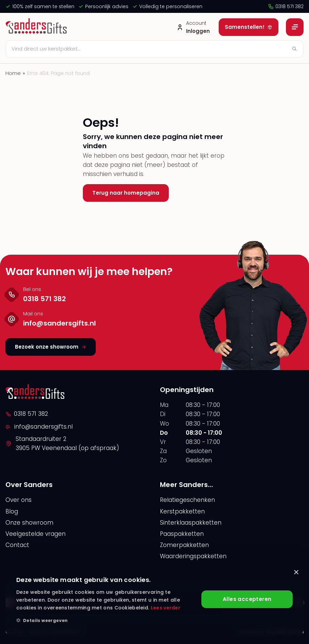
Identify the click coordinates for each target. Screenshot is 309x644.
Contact (17, 545)
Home (13, 73)
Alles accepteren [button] (247, 599)
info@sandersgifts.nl (39, 427)
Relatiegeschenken (187, 500)
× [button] (296, 573)
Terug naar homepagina (126, 193)
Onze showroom (29, 523)
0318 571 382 (286, 6)
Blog (12, 511)
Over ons (19, 500)
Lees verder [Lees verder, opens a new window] (166, 608)
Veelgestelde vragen (35, 534)
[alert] (154, 601)
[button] (106, 620)
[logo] (37, 27)
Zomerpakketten (184, 545)
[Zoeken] (154, 49)
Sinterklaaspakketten (191, 523)
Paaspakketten (182, 534)
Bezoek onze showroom (51, 347)
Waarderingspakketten (193, 556)
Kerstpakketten (182, 511)
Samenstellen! (249, 27)
